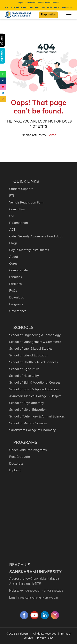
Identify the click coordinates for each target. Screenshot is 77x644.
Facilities (15, 284)
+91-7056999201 (30, 591)
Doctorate (16, 463)
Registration (48, 14)
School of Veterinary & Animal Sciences (37, 416)
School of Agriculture (24, 369)
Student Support (21, 189)
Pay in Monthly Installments (29, 250)
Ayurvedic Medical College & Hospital (36, 396)
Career (14, 263)
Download (17, 297)
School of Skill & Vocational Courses (35, 382)
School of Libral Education (28, 410)
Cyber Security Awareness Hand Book (36, 236)
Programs (16, 304)
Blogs (13, 243)
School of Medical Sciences (28, 423)
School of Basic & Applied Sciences (34, 389)
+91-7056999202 (53, 591)
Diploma (15, 470)
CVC (12, 216)
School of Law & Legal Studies (31, 349)
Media (49, 8)
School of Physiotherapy (27, 403)
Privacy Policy (45, 638)
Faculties (16, 277)
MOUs (56, 8)
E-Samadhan (66, 8)
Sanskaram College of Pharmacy (32, 430)
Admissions (40, 8)
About (14, 257)
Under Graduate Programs (28, 450)
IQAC (7, 8)
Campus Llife (18, 270)
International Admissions (22, 8)
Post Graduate (20, 457)
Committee (17, 209)
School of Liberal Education (29, 355)
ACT (12, 230)
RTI (12, 196)
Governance (18, 311)
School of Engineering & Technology (35, 335)
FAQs (13, 291)
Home (51, 135)
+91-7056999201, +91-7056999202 (45, 2)
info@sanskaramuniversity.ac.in (38, 598)
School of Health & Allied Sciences (33, 362)
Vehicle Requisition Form (27, 202)
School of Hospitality (24, 376)
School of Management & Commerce (35, 342)
